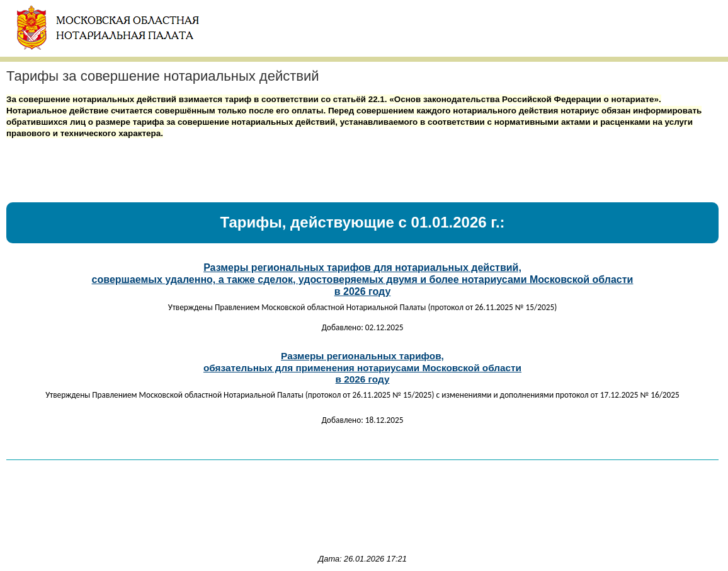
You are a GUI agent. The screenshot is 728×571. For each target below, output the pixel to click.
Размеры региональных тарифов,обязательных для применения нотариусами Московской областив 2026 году (362, 367)
